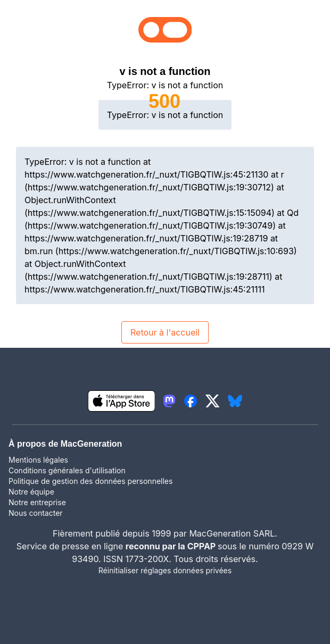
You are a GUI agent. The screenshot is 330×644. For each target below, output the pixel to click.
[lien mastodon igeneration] (169, 401)
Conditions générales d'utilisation (67, 470)
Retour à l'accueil (165, 332)
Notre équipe (31, 492)
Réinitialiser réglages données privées (165, 570)
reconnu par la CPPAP (172, 546)
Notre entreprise (37, 502)
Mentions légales (38, 460)
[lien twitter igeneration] (213, 401)
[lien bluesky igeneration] (235, 401)
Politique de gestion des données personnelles (90, 481)
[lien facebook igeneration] (191, 401)
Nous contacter (36, 513)
